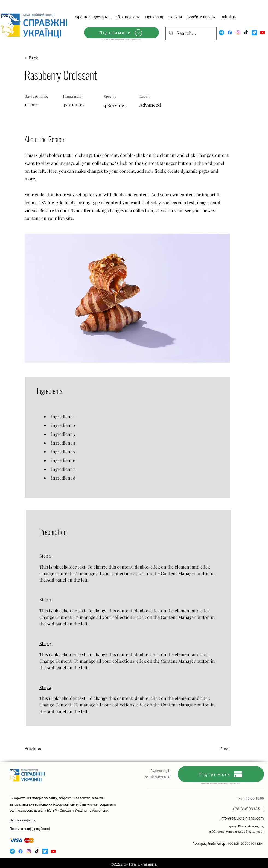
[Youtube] (263, 33)
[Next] (216, 749)
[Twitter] (254, 33)
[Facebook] (230, 33)
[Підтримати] (121, 33)
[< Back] (42, 58)
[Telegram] (222, 33)
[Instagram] (238, 33)
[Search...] (191, 33)
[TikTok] (246, 33)
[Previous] (42, 749)
